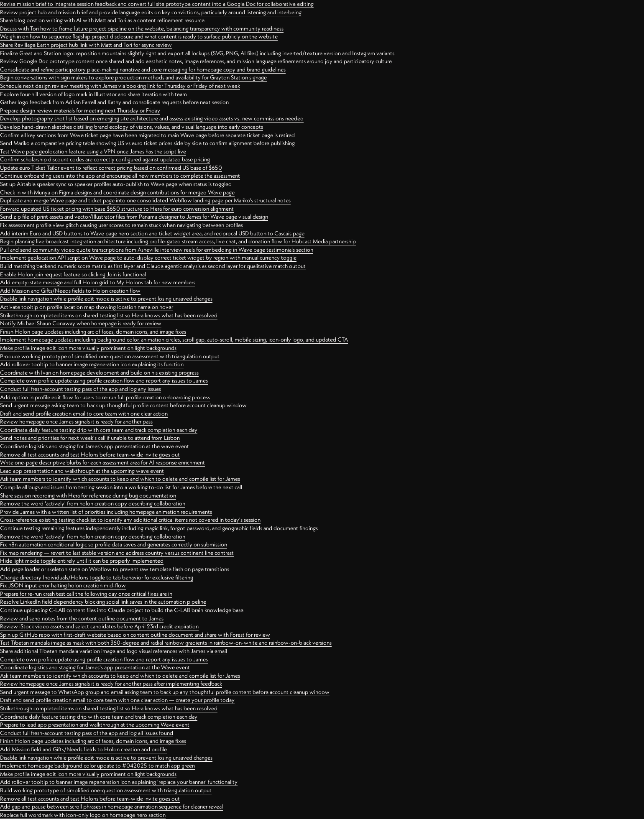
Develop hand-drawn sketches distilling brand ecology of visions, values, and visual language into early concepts (132, 127)
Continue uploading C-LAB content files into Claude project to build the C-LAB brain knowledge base (122, 610)
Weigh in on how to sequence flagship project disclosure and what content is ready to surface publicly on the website (139, 36)
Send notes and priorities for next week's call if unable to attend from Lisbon (90, 438)
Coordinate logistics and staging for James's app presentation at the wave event (95, 446)
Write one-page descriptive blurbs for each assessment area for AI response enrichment (102, 462)
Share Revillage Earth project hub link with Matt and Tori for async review (86, 45)
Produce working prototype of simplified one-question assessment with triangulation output (110, 356)
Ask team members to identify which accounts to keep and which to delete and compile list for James (120, 479)
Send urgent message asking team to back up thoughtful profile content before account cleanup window (123, 405)
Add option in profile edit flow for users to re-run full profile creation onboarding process (105, 397)
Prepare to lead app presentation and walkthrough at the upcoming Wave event (95, 725)
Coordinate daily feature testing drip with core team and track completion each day (99, 430)
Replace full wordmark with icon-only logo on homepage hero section (83, 815)
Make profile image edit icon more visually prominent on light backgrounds (88, 348)
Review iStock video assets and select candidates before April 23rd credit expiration (99, 626)
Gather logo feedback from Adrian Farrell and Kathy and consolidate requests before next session (114, 102)
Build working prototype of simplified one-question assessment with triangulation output (106, 790)
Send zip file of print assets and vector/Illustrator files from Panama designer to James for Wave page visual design (134, 217)
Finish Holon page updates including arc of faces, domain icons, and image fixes (93, 332)
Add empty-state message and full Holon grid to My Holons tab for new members (98, 282)
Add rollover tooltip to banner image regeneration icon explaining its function (92, 364)
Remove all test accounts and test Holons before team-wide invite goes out (90, 454)
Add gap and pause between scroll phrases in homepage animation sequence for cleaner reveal (111, 806)
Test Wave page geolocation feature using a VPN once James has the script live (93, 151)
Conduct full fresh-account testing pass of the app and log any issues (80, 389)
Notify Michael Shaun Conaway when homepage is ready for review (81, 323)
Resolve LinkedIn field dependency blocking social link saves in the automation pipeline (103, 602)
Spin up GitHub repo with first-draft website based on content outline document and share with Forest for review (135, 635)
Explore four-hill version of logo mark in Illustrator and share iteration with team (93, 94)
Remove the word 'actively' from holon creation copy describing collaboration (93, 503)
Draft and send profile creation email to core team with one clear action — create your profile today (117, 700)
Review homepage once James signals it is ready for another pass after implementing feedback (111, 684)
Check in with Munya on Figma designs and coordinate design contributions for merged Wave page (117, 192)
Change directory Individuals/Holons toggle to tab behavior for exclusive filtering (97, 577)
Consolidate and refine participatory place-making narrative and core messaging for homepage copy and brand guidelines (143, 69)
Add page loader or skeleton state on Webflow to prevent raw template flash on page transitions (115, 569)
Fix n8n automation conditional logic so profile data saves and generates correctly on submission (114, 544)
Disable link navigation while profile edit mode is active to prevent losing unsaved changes (106, 299)
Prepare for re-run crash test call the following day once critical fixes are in (86, 594)
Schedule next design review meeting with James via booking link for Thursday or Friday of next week (120, 86)
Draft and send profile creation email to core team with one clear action (84, 413)
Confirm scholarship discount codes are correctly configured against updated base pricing (105, 159)
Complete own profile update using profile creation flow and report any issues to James (104, 380)
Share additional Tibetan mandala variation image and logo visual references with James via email (114, 651)
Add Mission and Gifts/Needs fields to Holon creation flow (70, 291)
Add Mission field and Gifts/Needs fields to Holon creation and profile (83, 749)
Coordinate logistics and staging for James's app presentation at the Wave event (95, 667)
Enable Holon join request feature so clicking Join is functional (73, 274)
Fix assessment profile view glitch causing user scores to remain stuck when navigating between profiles (121, 225)
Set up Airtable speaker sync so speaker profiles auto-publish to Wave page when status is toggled (116, 184)
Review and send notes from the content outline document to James (82, 618)
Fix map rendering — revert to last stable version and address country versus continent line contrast (117, 553)
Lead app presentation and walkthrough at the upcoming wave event (82, 471)
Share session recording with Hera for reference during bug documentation (88, 495)
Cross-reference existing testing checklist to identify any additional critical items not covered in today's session (130, 520)
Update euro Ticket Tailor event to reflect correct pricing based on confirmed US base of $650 (111, 168)
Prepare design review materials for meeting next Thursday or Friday (80, 110)
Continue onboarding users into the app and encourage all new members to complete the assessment (120, 176)
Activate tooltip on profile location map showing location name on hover (87, 307)
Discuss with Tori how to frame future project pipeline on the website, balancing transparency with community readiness (142, 28)
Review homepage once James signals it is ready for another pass (76, 421)
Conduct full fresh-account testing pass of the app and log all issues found (87, 733)
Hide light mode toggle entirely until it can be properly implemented (82, 561)
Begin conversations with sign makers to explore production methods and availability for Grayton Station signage (133, 77)
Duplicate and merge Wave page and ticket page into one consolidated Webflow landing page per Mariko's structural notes (145, 200)
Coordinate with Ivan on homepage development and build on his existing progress (99, 373)
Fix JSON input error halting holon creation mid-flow (63, 585)
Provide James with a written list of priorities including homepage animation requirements (106, 512)
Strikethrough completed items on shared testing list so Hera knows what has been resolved (109, 315)
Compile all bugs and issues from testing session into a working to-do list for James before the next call (121, 487)
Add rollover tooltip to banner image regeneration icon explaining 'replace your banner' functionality (119, 782)
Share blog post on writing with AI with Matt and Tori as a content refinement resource (102, 20)
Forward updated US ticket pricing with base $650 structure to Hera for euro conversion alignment (117, 209)
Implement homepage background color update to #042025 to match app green (97, 765)
